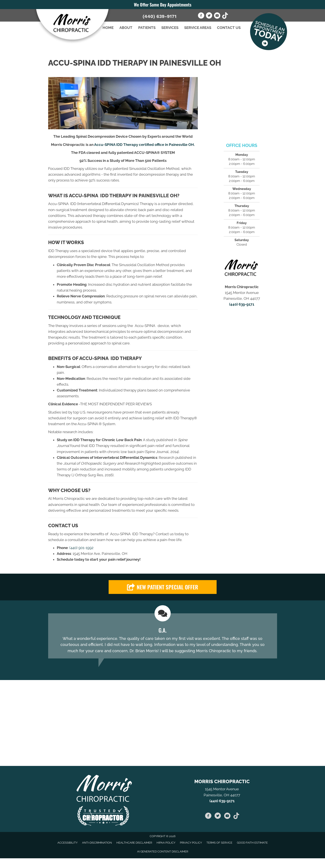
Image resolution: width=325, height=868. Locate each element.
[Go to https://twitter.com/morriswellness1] (209, 16)
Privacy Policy (191, 843)
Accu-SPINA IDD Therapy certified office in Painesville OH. (144, 145)
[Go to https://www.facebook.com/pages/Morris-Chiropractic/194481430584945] (201, 16)
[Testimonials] (163, 636)
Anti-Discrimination (97, 843)
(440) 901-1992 (81, 548)
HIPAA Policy (166, 843)
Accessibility (67, 843)
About (126, 28)
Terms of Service (219, 843)
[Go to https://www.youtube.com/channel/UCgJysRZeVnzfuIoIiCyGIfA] (217, 16)
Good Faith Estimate (252, 843)
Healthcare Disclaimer (134, 843)
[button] (163, 587)
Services (170, 28)
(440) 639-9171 (159, 16)
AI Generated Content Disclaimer (163, 851)
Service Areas (198, 28)
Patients (147, 28)
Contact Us (229, 28)
